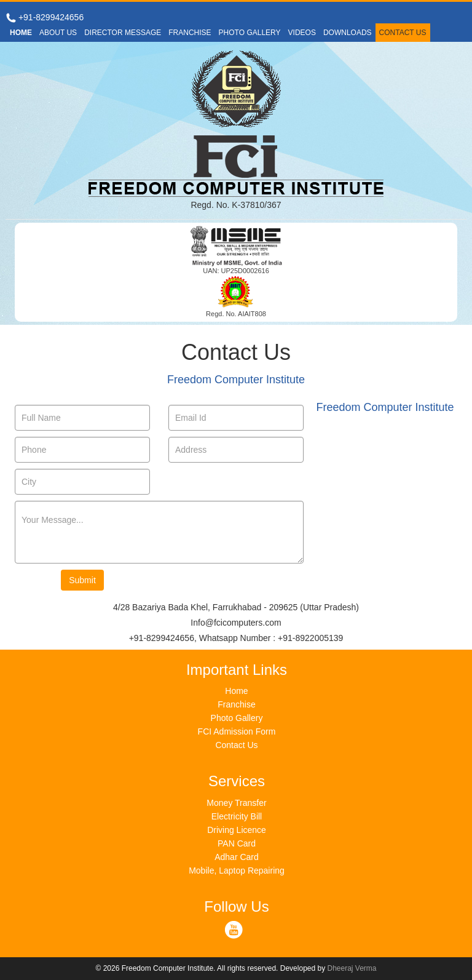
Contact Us (236, 745)
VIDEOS (302, 33)
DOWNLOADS (348, 33)
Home (236, 691)
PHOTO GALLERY (250, 33)
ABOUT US (58, 33)
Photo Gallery (237, 718)
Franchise (236, 704)
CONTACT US (403, 33)
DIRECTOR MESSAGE (123, 33)
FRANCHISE (190, 33)
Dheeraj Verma (352, 968)
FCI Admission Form (237, 731)
